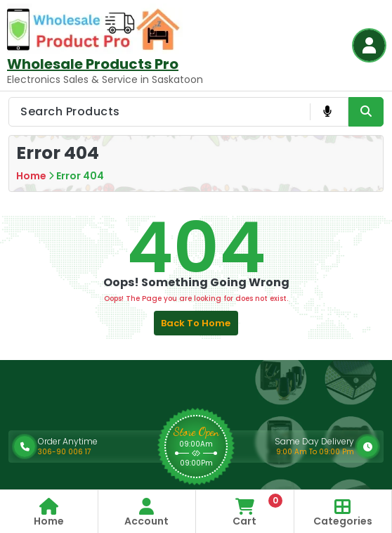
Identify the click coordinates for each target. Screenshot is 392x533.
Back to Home (196, 323)
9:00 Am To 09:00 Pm (315, 452)
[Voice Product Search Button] (327, 112)
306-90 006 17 (64, 452)
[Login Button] (369, 45)
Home (31, 176)
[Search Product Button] (366, 112)
